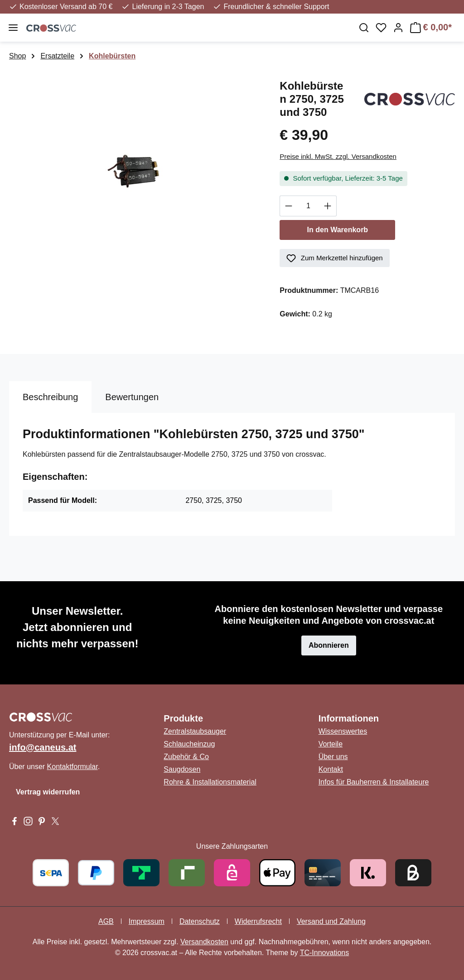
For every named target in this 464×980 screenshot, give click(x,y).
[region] (135, 175)
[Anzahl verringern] (288, 206)
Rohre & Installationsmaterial (210, 782)
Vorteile (331, 744)
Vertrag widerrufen (48, 792)
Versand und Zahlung (331, 921)
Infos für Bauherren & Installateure (374, 782)
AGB (106, 921)
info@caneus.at (43, 747)
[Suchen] (364, 28)
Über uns (333, 757)
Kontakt (331, 769)
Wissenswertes (343, 731)
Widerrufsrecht (258, 921)
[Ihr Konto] (398, 28)
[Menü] (13, 28)
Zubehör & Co (186, 757)
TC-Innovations (325, 953)
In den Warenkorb (338, 230)
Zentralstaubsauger (195, 731)
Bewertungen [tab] (132, 397)
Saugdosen (182, 769)
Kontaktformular (72, 767)
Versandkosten (204, 942)
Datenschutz (200, 921)
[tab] (50, 397)
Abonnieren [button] (329, 645)
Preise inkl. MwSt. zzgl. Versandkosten (338, 156)
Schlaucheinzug (189, 744)
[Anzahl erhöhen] (328, 206)
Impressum (147, 921)
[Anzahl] (308, 206)
